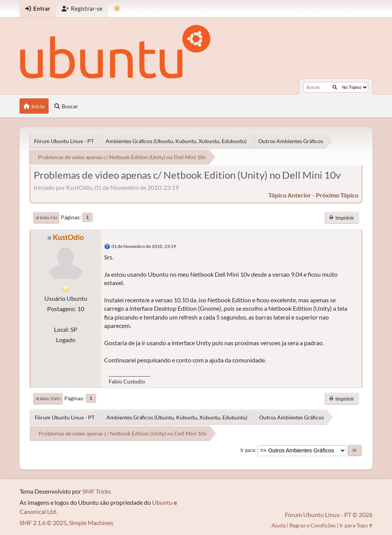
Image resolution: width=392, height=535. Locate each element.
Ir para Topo (48, 399)
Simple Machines (91, 523)
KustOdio (68, 237)
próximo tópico (337, 195)
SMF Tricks (97, 491)
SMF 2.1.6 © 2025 (43, 523)
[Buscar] (335, 87)
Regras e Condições (313, 525)
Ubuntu (162, 502)
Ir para (248, 450)
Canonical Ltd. (38, 511)
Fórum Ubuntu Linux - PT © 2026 (329, 515)
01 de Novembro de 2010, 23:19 (144, 246)
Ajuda (278, 525)
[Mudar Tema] (117, 9)
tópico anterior (290, 195)
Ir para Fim (46, 218)
